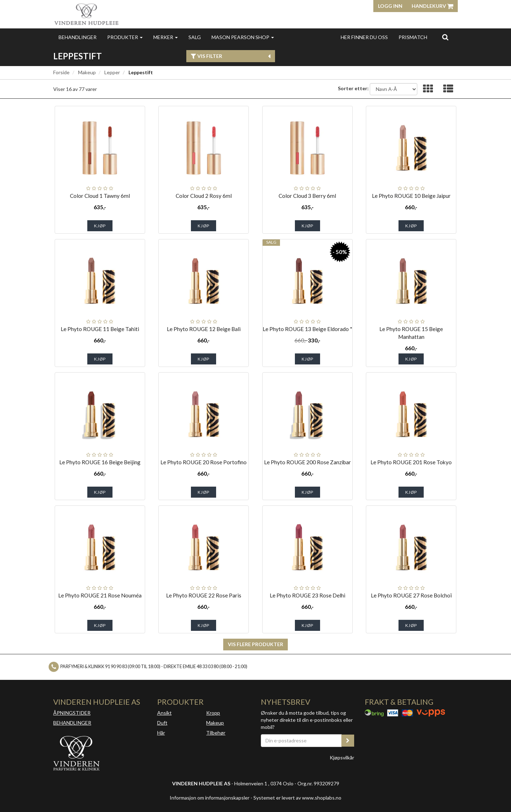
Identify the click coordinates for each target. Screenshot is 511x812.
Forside (61, 72)
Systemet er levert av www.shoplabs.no (297, 798)
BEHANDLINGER (72, 723)
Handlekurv (432, 6)
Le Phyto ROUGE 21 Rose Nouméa (100, 595)
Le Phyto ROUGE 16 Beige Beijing (100, 462)
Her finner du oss (364, 37)
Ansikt (164, 713)
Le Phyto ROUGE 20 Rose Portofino (204, 462)
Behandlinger (78, 37)
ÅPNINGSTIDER (72, 713)
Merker (166, 37)
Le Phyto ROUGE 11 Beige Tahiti (100, 329)
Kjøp (100, 226)
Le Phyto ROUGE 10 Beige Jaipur (411, 196)
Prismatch (413, 37)
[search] (445, 37)
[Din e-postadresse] (301, 741)
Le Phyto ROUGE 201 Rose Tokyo (411, 462)
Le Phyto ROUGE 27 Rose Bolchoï (411, 595)
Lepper (112, 72)
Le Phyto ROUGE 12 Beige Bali (204, 329)
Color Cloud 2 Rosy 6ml (204, 196)
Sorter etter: (353, 88)
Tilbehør (216, 733)
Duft (162, 723)
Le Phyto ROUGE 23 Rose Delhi (307, 595)
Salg (195, 37)
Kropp (213, 713)
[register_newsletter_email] (348, 741)
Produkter (125, 37)
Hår (161, 733)
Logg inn (390, 6)
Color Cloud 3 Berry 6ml (307, 196)
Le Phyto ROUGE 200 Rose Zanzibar (307, 462)
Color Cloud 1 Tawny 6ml (100, 196)
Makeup (87, 72)
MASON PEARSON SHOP (243, 37)
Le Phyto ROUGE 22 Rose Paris (204, 595)
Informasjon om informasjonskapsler (210, 798)
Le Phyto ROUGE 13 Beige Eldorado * (307, 329)
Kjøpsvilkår (342, 757)
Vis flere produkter (255, 644)
